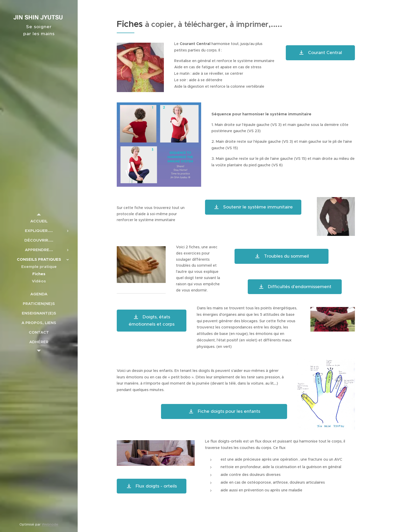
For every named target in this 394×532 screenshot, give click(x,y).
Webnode (50, 524)
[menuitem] (39, 221)
